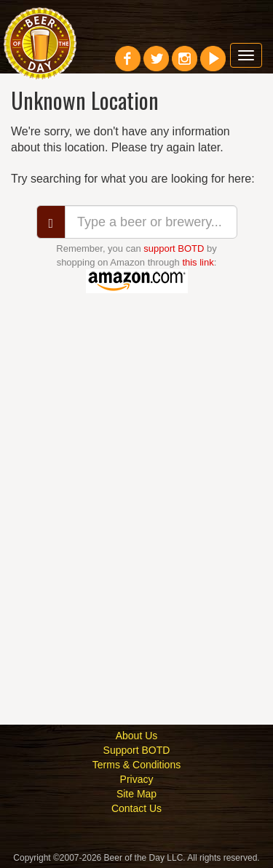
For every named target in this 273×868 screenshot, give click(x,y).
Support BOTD (137, 750)
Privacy (137, 779)
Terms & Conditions (136, 765)
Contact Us (136, 808)
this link (198, 262)
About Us (137, 736)
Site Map (136, 794)
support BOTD (174, 248)
